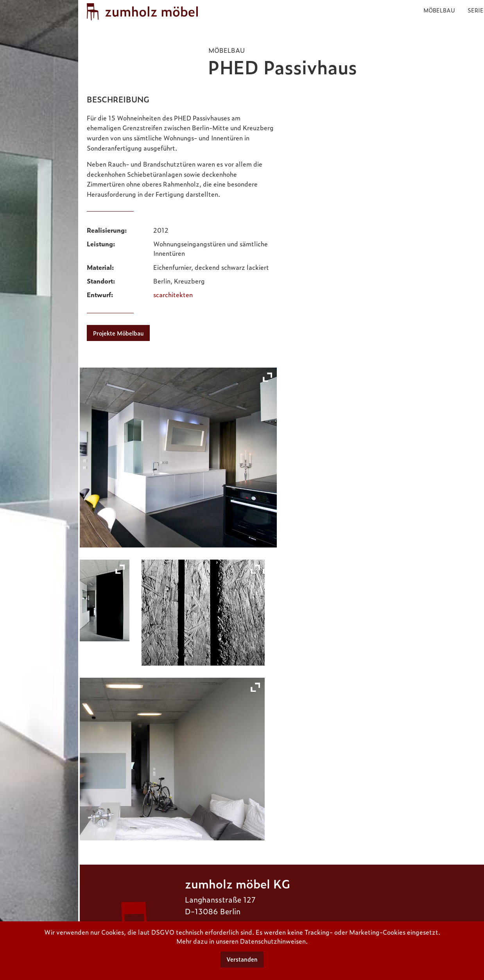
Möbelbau (439, 10)
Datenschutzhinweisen (273, 941)
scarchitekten (173, 294)
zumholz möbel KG (238, 883)
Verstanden (242, 959)
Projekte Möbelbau (118, 333)
